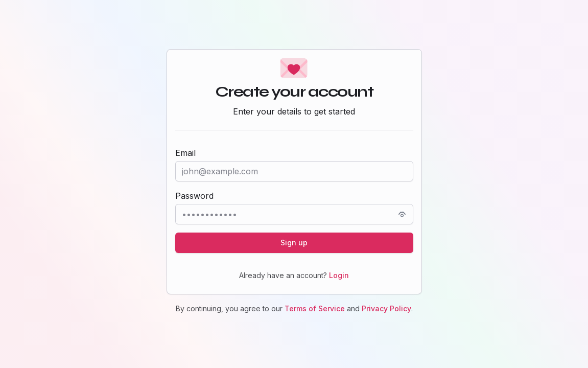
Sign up (294, 243)
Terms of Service (315, 308)
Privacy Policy (386, 308)
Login (339, 275)
